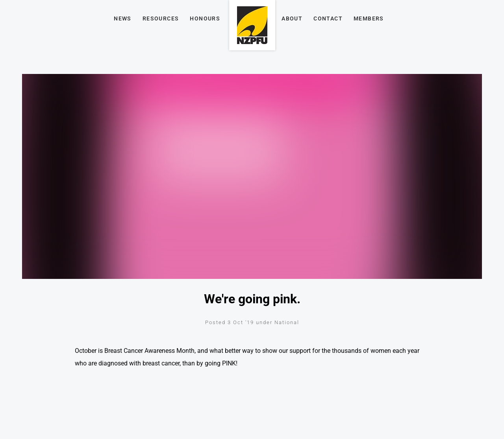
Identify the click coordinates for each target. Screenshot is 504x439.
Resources (161, 18)
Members (369, 18)
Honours (205, 18)
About (292, 18)
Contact (328, 18)
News (123, 18)
